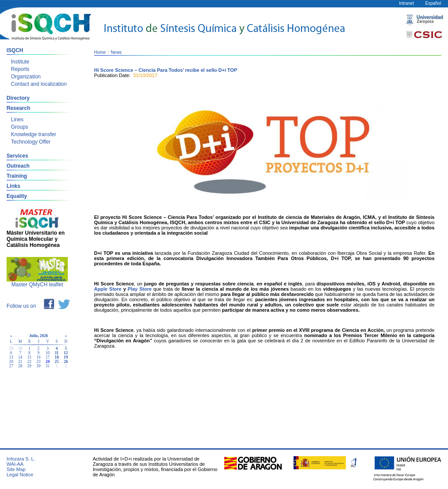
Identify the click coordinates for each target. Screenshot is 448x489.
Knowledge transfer (33, 134)
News (116, 52)
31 (47, 366)
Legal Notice (20, 475)
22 (29, 362)
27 (11, 366)
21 (20, 362)
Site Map (16, 469)
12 (66, 353)
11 (57, 353)
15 (29, 357)
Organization (26, 77)
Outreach (18, 166)
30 (38, 366)
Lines (17, 120)
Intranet (406, 3)
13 (11, 357)
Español (433, 3)
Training (17, 176)
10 (47, 353)
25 (57, 362)
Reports (20, 69)
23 (38, 362)
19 (66, 357)
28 (20, 366)
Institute (20, 62)
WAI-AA (15, 464)
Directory (18, 98)
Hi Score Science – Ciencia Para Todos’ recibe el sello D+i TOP (166, 70)
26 (66, 362)
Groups (19, 127)
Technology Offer (31, 142)
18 (57, 357)
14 (20, 357)
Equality (17, 196)
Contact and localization (39, 84)
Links (13, 186)
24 (47, 362)
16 (38, 357)
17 (47, 357)
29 (29, 366)
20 (11, 362)
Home (100, 52)
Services (17, 156)
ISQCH (15, 50)
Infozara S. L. (21, 459)
